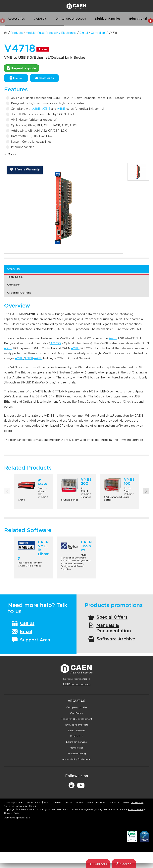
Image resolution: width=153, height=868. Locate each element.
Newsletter (77, 748)
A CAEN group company (76, 684)
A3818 (46, 109)
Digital (84, 33)
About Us (76, 701)
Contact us (77, 736)
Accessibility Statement (76, 759)
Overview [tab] (14, 269)
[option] (63, 208)
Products (17, 33)
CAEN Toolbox (86, 546)
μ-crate (43, 482)
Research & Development (76, 719)
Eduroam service (76, 742)
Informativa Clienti (26, 806)
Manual (16, 78)
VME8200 (86, 482)
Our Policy (76, 713)
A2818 (36, 109)
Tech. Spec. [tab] (15, 277)
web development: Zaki (17, 818)
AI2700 (55, 343)
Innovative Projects (77, 725)
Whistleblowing (77, 754)
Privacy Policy (136, 810)
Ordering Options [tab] (19, 293)
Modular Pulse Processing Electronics (51, 33)
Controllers (98, 33)
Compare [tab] (13, 285)
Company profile (77, 707)
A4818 (61, 109)
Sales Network (76, 731)
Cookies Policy (12, 813)
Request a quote (22, 68)
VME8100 (129, 482)
